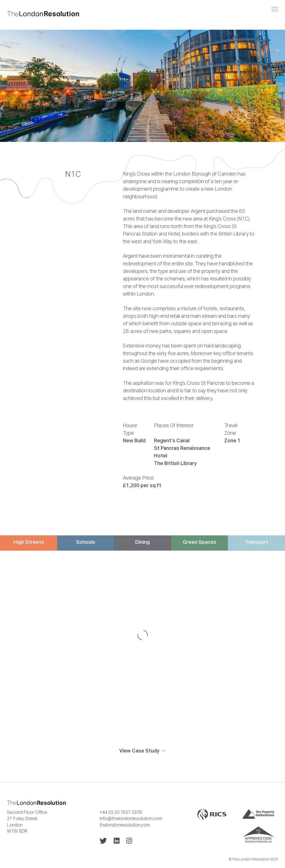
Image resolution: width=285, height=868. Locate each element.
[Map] (142, 635)
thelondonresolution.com (125, 825)
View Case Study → (142, 751)
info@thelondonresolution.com (131, 818)
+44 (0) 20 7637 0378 (121, 812)
